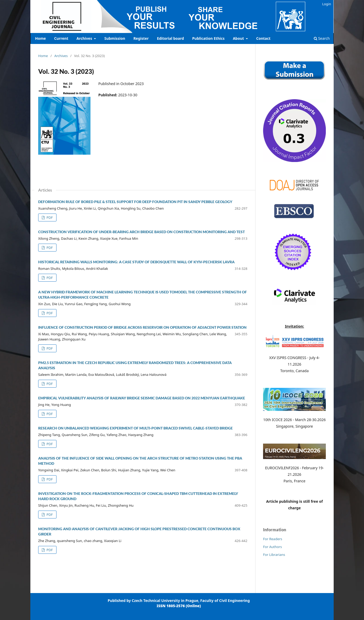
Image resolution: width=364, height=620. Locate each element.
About (239, 38)
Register (141, 38)
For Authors (272, 547)
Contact (263, 38)
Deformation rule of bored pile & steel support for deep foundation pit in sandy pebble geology (135, 202)
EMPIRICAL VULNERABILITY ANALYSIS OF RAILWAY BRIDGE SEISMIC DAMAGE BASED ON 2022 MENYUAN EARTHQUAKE (142, 398)
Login (327, 4)
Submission (115, 38)
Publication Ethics (208, 38)
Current (61, 38)
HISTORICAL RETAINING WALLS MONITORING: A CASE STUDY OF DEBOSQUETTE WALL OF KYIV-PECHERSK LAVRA (136, 262)
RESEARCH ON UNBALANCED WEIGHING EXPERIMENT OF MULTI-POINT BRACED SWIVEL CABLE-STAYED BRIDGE (135, 428)
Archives (85, 38)
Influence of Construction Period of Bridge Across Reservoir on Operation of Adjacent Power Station (142, 327)
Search (322, 38)
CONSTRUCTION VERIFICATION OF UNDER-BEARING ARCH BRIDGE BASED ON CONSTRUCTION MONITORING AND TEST (141, 232)
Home (40, 38)
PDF (49, 217)
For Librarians (274, 555)
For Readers (273, 539)
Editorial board (170, 38)
